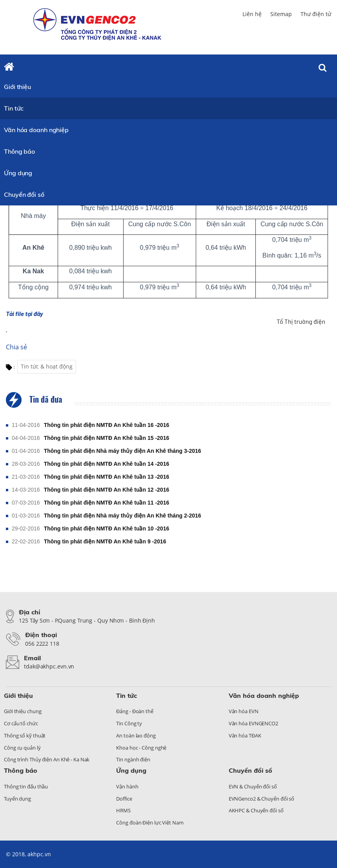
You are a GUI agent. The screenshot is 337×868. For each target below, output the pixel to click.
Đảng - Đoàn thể (135, 711)
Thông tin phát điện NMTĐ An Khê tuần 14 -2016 (107, 464)
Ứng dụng (18, 173)
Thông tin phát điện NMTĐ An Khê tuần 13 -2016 (107, 477)
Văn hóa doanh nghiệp (36, 130)
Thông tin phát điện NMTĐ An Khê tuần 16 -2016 (107, 425)
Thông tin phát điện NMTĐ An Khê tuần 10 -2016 (107, 528)
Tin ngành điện (133, 759)
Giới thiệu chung (23, 711)
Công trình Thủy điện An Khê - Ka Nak (47, 759)
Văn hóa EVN (244, 711)
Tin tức (14, 108)
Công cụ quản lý (22, 748)
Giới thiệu (17, 87)
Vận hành (127, 786)
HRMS (123, 810)
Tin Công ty (129, 723)
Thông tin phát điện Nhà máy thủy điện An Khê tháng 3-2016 (123, 451)
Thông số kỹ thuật (25, 735)
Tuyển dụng (17, 799)
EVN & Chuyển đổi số (253, 786)
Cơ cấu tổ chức (21, 723)
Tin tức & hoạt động (47, 366)
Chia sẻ (16, 347)
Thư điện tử (316, 14)
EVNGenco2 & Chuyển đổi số (262, 799)
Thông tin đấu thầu (26, 786)
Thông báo (19, 151)
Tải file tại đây (25, 313)
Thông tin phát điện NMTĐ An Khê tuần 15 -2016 (107, 438)
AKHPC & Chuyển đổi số (256, 810)
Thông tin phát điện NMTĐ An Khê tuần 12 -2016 (107, 490)
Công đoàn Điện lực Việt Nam (150, 823)
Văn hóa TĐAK (245, 735)
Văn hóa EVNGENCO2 (253, 723)
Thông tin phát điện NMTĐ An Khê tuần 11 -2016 (107, 503)
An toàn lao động (136, 735)
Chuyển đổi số (24, 194)
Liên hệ (252, 14)
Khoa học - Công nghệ (141, 748)
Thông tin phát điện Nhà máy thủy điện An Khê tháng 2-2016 (123, 516)
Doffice (124, 799)
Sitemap (281, 14)
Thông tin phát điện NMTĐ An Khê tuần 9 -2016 (105, 541)
